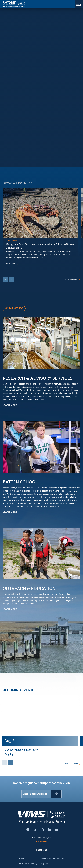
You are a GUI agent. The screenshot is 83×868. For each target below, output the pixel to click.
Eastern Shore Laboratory (52, 858)
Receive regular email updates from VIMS (42, 783)
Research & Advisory (28, 864)
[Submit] (56, 794)
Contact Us (42, 841)
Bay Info (45, 864)
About (22, 858)
